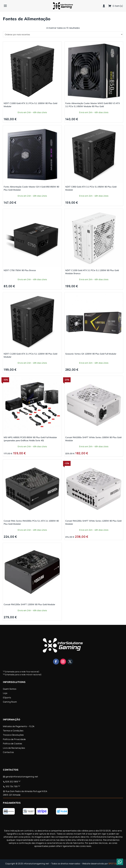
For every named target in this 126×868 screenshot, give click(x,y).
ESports (7, 697)
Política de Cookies (13, 743)
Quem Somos (10, 689)
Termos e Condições (13, 731)
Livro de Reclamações (14, 748)
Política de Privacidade (14, 739)
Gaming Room (10, 702)
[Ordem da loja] (63, 34)
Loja (5, 693)
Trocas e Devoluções (13, 735)
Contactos (8, 752)
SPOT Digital (115, 864)
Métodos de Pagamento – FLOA (19, 726)
